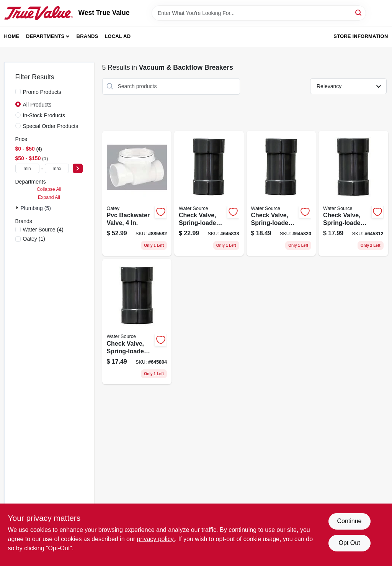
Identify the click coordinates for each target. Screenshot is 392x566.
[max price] (57, 168)
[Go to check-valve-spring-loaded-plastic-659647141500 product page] (209, 194)
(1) (34, 239)
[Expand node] (18, 208)
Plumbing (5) (36, 208)
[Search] (359, 12)
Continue (349, 521)
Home (12, 36)
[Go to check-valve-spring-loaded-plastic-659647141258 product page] (281, 194)
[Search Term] (259, 13)
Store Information (361, 36)
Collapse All (49, 189)
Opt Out (349, 543)
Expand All (49, 197)
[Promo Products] (18, 92)
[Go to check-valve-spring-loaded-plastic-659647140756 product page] (137, 322)
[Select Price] (78, 168)
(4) (43, 230)
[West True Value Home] (39, 13)
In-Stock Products (44, 115)
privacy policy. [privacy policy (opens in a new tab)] (156, 539)
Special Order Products (51, 126)
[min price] (27, 168)
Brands (87, 36)
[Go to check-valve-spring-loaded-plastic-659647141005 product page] (353, 194)
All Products (37, 105)
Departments (45, 36)
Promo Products (42, 92)
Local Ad (118, 36)
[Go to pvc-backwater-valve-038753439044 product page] (137, 194)
